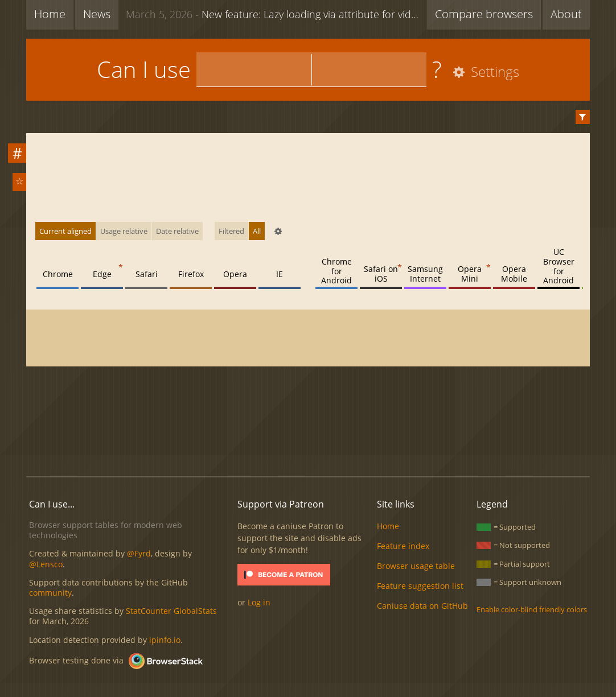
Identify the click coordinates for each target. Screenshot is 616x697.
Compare (484, 14)
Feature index (403, 546)
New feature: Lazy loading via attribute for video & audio (276, 14)
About (566, 14)
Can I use (144, 69)
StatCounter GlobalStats (171, 611)
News (97, 14)
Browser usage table (416, 566)
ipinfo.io (165, 640)
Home (50, 14)
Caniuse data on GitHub (422, 606)
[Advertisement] (308, 429)
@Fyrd (139, 553)
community (50, 593)
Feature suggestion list (420, 586)
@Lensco (46, 564)
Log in (259, 602)
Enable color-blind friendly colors (532, 609)
